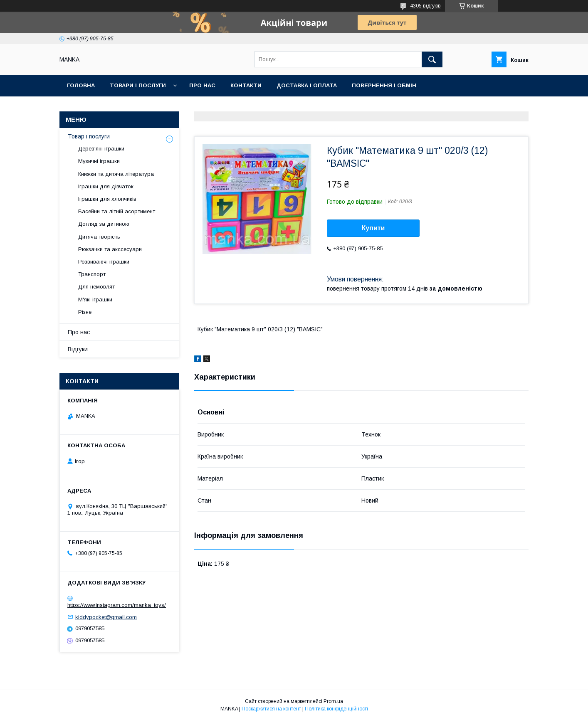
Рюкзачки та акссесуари (110, 249)
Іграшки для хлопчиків (107, 199)
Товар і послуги (89, 136)
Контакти (246, 85)
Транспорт (92, 274)
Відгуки (78, 349)
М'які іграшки (95, 300)
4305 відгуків (425, 6)
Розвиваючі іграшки (104, 262)
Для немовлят (96, 287)
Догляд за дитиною (104, 224)
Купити (373, 228)
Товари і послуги (138, 85)
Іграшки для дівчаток (106, 186)
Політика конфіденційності (336, 709)
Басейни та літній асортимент (117, 211)
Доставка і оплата (307, 85)
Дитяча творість (99, 237)
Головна (81, 85)
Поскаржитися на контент (271, 709)
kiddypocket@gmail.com (106, 617)
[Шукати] (432, 59)
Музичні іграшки (99, 161)
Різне (85, 312)
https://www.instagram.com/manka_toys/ (117, 605)
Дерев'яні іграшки (101, 149)
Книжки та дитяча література (116, 174)
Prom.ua (333, 701)
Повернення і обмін (384, 85)
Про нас (202, 85)
